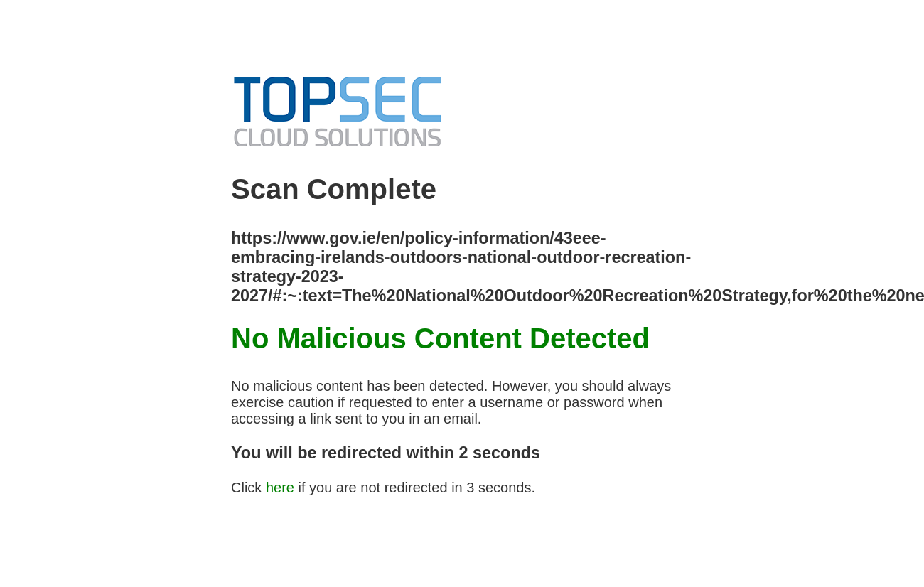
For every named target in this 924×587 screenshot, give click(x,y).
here (280, 488)
